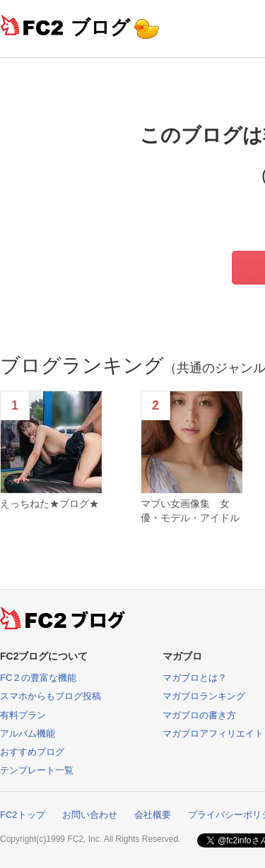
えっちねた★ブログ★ (49, 504)
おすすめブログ (32, 752)
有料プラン (23, 715)
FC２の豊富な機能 (38, 678)
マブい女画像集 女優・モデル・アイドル (190, 511)
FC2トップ (23, 815)
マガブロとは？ (195, 678)
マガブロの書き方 (199, 715)
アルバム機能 (28, 733)
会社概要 (153, 815)
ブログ (100, 27)
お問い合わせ (90, 815)
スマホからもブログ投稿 (51, 696)
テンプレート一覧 (37, 770)
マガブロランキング (204, 696)
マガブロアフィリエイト (213, 733)
